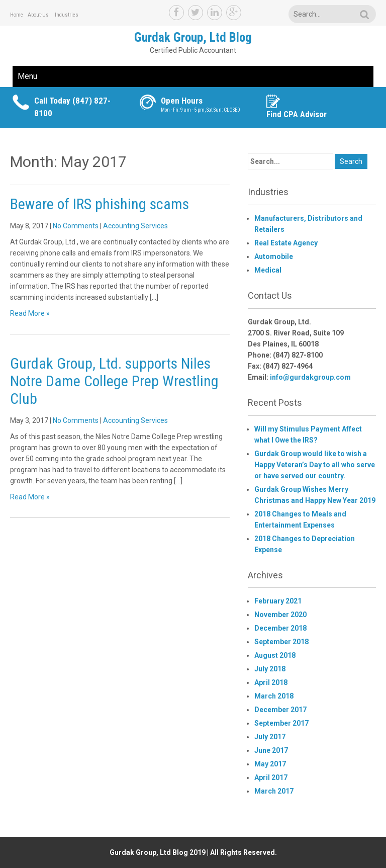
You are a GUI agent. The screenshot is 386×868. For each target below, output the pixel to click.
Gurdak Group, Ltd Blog (193, 37)
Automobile (274, 256)
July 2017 (270, 737)
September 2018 (281, 642)
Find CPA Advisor (297, 114)
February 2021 (278, 601)
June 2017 (271, 750)
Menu (27, 76)
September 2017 (281, 723)
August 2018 (275, 655)
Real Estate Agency (286, 243)
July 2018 (270, 669)
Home (17, 15)
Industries (67, 15)
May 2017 (270, 764)
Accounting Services (135, 226)
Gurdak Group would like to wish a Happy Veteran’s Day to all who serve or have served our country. (315, 465)
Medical (268, 270)
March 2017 (274, 791)
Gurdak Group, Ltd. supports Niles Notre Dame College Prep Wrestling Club (114, 381)
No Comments (76, 226)
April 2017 (271, 777)
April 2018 (271, 682)
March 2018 (274, 696)
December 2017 (280, 710)
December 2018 (280, 628)
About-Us (38, 15)
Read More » (30, 313)
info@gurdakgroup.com (310, 377)
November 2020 (280, 615)
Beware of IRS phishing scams (100, 204)
